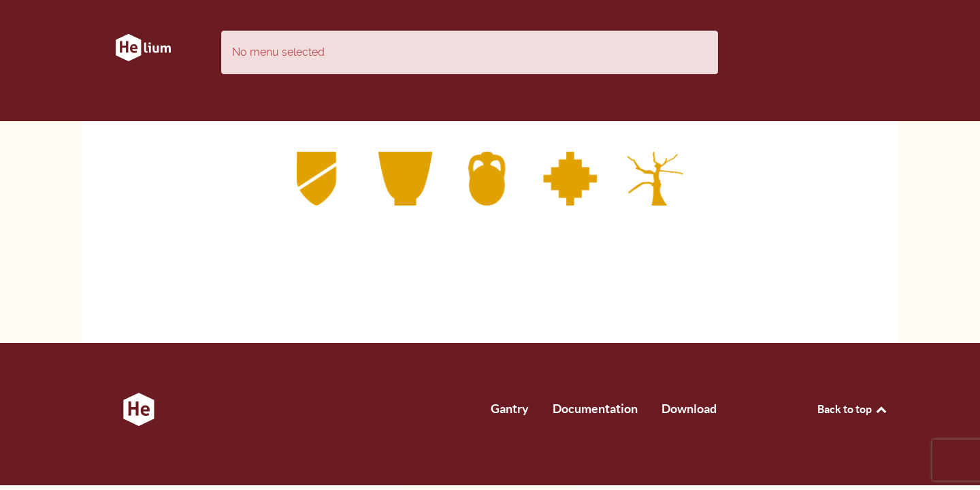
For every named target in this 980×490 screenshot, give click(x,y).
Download (689, 409)
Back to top (853, 409)
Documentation (595, 409)
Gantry (510, 409)
